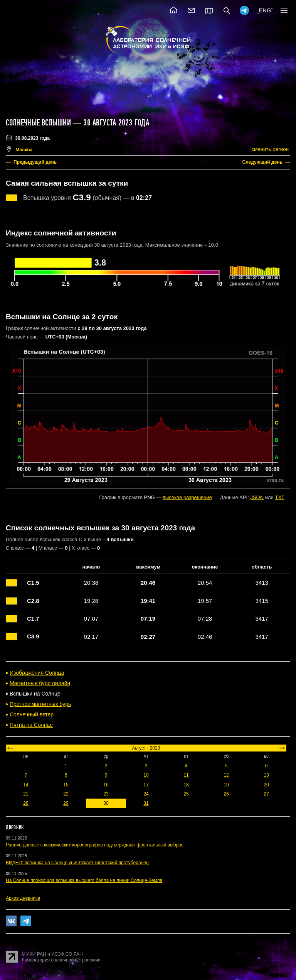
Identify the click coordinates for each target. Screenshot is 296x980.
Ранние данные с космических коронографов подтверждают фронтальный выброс (95, 845)
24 (146, 794)
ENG (265, 10)
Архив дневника (23, 898)
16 (106, 785)
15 (66, 785)
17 (146, 785)
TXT (280, 497)
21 (26, 794)
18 (186, 785)
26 (226, 794)
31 (146, 803)
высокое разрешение (187, 497)
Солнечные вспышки (38, 123)
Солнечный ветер (32, 714)
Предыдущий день (35, 162)
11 (186, 775)
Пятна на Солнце (31, 725)
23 (106, 794)
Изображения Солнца (37, 673)
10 (146, 775)
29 (66, 803)
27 (266, 794)
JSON (257, 497)
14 (26, 785)
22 (66, 794)
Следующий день (262, 162)
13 (266, 775)
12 (226, 775)
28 (26, 803)
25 (186, 794)
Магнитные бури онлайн (40, 683)
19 (226, 785)
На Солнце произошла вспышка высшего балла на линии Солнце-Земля (84, 880)
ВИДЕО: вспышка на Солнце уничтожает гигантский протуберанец (77, 863)
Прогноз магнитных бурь (40, 704)
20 (266, 785)
